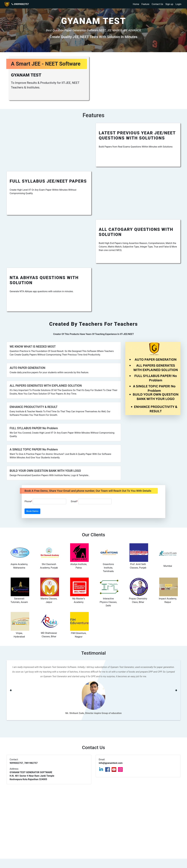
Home (136, 4)
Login (178, 4)
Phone (45, 501)
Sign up (169, 4)
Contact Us (157, 4)
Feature (145, 4)
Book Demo (32, 511)
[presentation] (138, 501)
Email (91, 501)
